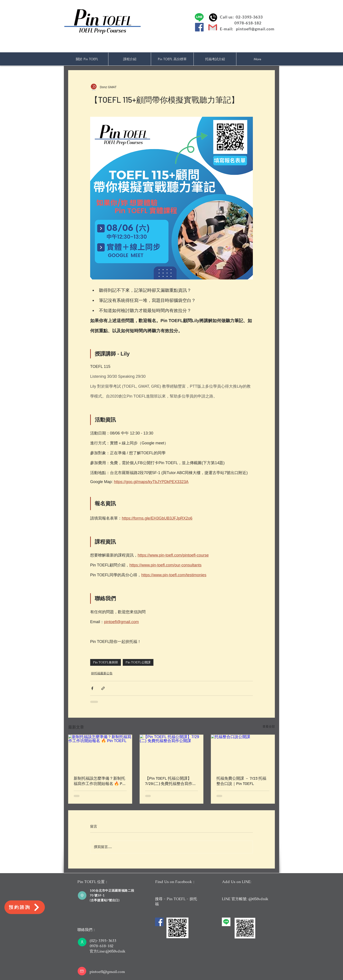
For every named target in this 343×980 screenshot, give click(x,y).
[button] (130, 59)
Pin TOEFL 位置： (93, 882)
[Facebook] (199, 27)
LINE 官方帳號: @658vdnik (245, 899)
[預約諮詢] (25, 907)
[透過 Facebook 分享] (92, 688)
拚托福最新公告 (102, 673)
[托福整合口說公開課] (243, 753)
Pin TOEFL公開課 (138, 662)
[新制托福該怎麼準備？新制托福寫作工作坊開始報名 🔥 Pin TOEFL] (100, 753)
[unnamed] (226, 922)
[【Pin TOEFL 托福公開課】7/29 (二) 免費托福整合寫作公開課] (172, 753)
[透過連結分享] (103, 688)
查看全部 (269, 726)
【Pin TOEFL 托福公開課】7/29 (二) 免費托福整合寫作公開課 (171, 781)
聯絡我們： (87, 930)
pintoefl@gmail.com (255, 29)
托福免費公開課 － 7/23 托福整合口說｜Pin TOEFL (241, 781)
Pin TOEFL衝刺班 (106, 662)
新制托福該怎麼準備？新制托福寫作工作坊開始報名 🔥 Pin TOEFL (100, 781)
